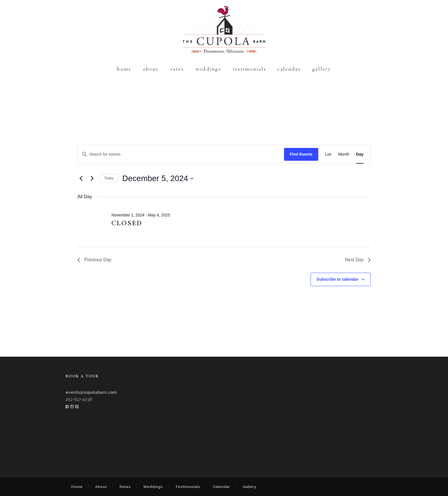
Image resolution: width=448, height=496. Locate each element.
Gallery (322, 69)
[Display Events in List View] (328, 154)
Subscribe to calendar (337, 279)
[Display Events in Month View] (344, 154)
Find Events (301, 154)
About (151, 69)
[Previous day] (81, 178)
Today (109, 178)
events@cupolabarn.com (91, 392)
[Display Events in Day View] (360, 154)
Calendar (289, 69)
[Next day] (92, 178)
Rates (177, 69)
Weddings (208, 69)
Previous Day (94, 260)
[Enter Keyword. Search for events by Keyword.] (181, 154)
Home (124, 69)
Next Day (358, 260)
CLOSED (127, 223)
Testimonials (249, 69)
